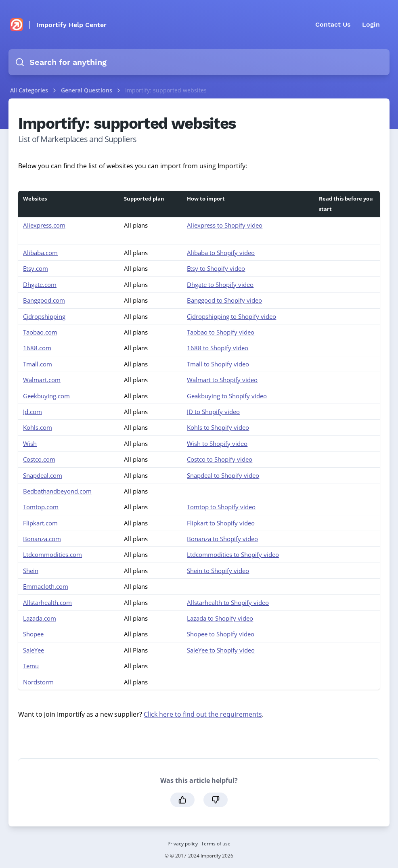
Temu (31, 666)
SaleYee (34, 650)
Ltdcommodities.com (52, 554)
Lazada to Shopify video (220, 618)
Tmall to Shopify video (218, 364)
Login (371, 24)
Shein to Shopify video (218, 571)
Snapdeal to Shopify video (223, 475)
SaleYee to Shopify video (221, 650)
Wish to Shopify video (217, 443)
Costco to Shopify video (220, 459)
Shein (31, 571)
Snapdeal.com (43, 475)
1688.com (37, 348)
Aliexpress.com (44, 225)
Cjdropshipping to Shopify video (231, 316)
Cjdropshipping (44, 316)
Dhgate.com (40, 284)
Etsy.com (36, 268)
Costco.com (39, 459)
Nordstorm (38, 682)
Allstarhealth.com (47, 602)
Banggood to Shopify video (224, 300)
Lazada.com (40, 618)
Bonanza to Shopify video (222, 539)
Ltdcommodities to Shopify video (233, 554)
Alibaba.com (40, 253)
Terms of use (216, 844)
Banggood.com (44, 300)
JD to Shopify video (213, 412)
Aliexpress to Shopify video (225, 225)
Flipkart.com (40, 523)
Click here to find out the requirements (203, 714)
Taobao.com (40, 332)
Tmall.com (38, 364)
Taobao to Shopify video (221, 332)
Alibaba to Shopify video (221, 253)
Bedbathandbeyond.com (57, 491)
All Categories (29, 90)
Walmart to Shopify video (222, 380)
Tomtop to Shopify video (221, 507)
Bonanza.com (42, 539)
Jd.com (32, 412)
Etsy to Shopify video (216, 268)
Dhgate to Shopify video (220, 284)
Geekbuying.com (46, 396)
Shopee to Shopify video (221, 634)
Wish (30, 443)
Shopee (33, 634)
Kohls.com (38, 427)
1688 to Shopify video (218, 348)
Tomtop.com (41, 507)
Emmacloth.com (46, 586)
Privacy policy (183, 844)
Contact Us (333, 24)
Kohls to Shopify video (218, 427)
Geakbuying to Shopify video (227, 396)
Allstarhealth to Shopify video (228, 602)
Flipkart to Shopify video (221, 523)
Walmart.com (42, 380)
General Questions (87, 90)
